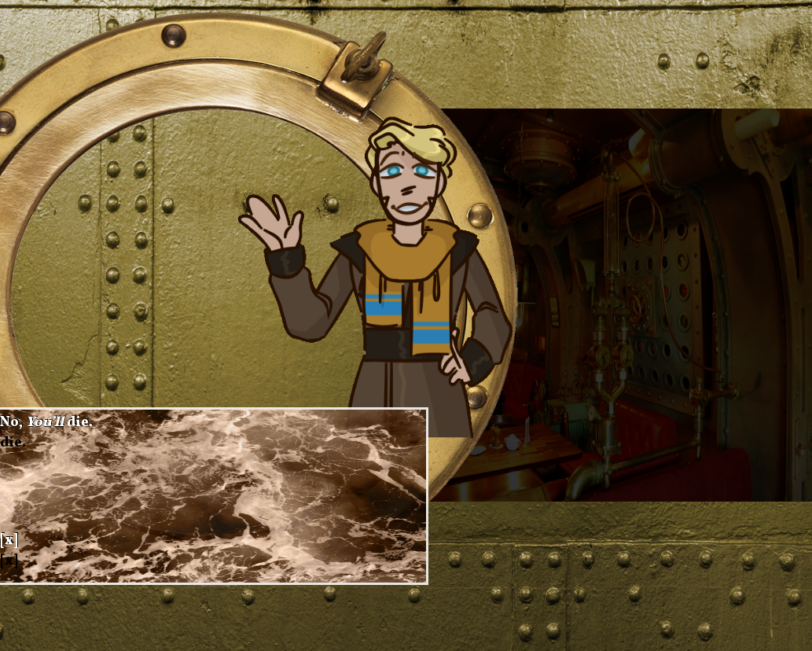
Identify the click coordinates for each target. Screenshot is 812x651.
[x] (9, 541)
